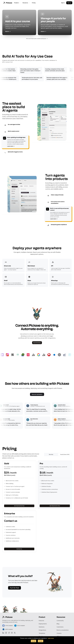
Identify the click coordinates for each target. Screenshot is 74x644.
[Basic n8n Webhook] (30, 355)
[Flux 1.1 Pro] (35, 355)
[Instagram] (6, 633)
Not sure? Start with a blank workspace (37, 39)
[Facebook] (9, 633)
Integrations (42, 630)
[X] (15, 633)
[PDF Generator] (51, 355)
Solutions (42, 627)
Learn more (11, 146)
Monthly (51, 454)
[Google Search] (40, 355)
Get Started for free (19, 506)
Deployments (43, 624)
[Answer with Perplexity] (72, 355)
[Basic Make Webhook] (4, 355)
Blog (58, 624)
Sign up (69, 3)
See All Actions (37, 343)
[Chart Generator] (66, 355)
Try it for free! (14, 588)
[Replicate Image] (9, 355)
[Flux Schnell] (46, 355)
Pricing (34, 3)
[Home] (8, 3)
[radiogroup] (58, 454)
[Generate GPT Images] (61, 355)
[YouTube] (12, 633)
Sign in (63, 3)
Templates (42, 633)
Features (41, 621)
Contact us (19, 549)
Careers (59, 633)
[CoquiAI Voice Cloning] (20, 355)
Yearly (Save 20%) (65, 454)
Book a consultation (63, 630)
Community (60, 621)
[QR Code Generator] (14, 355)
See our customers (37, 394)
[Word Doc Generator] (56, 355)
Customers (60, 627)
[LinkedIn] (3, 633)
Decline (41, 641)
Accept (33, 641)
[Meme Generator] (25, 355)
